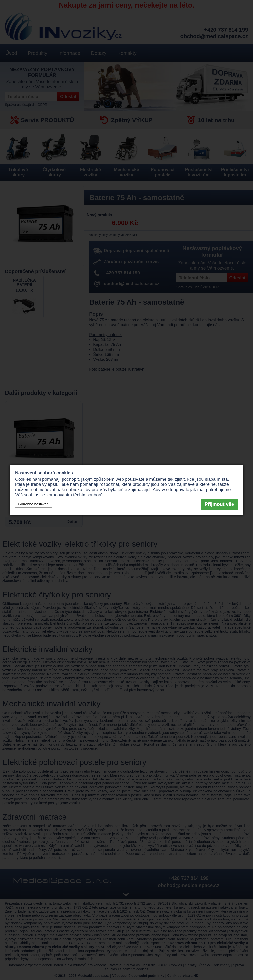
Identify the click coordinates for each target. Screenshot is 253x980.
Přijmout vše (219, 504)
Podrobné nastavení (34, 504)
